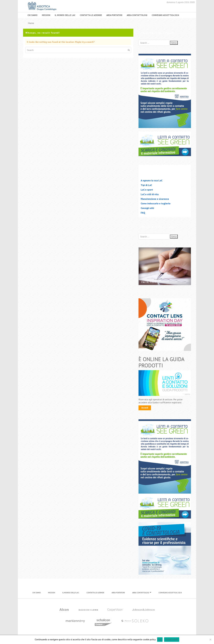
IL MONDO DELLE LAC (65, 15)
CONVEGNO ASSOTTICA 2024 (165, 15)
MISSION (46, 15)
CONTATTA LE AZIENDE (91, 15)
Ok (160, 640)
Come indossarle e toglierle (156, 203)
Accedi (145, 408)
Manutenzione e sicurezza (155, 199)
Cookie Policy (172, 640)
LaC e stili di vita (150, 194)
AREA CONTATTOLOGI (137, 15)
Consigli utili (147, 208)
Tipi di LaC (146, 185)
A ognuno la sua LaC (152, 180)
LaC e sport (147, 190)
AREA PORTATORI (114, 15)
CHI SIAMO (32, 15)
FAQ (143, 213)
